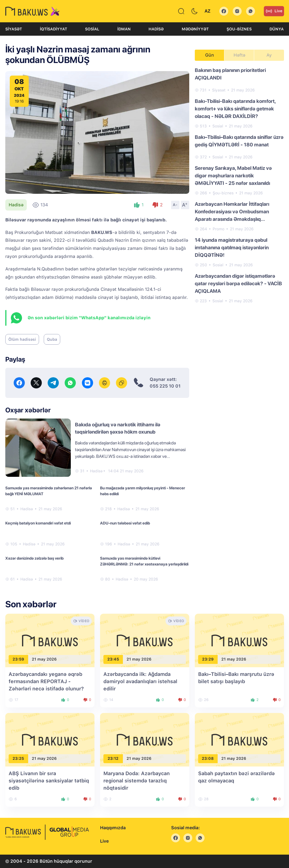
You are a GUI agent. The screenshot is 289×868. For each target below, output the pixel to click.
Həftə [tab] (239, 55)
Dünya (277, 29)
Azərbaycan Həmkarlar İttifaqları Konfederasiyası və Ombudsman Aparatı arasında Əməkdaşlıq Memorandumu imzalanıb (232, 212)
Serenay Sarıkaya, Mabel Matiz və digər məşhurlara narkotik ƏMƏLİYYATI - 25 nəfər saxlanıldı (233, 176)
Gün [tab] (210, 55)
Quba (52, 339)
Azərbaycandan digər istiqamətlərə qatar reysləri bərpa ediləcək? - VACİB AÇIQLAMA (238, 283)
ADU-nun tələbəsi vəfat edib (125, 523)
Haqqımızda (113, 828)
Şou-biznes (239, 29)
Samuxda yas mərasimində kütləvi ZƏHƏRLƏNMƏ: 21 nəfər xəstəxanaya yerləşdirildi (144, 561)
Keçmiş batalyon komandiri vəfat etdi (38, 523)
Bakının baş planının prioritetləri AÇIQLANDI (230, 74)
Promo (218, 229)
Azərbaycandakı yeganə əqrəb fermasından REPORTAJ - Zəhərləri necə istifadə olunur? (46, 681)
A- (175, 205)
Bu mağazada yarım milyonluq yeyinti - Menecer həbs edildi (143, 491)
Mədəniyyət (195, 29)
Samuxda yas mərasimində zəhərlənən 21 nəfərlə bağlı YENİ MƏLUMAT (49, 491)
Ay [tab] (269, 55)
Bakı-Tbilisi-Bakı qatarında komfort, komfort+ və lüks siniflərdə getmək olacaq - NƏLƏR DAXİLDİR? (235, 109)
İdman (124, 29)
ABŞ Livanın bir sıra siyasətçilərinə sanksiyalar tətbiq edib (49, 781)
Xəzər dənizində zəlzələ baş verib (34, 558)
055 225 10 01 (165, 386)
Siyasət (14, 29)
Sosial (92, 29)
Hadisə (156, 29)
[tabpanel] (239, 185)
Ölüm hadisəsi (22, 339)
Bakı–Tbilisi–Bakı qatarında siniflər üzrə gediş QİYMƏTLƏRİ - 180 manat (239, 141)
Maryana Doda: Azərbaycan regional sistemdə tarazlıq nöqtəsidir (137, 781)
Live (274, 11)
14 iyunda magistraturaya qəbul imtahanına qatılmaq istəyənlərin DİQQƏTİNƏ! (232, 247)
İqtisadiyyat (54, 29)
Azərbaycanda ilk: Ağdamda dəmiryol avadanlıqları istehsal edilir (140, 681)
